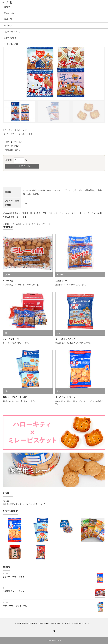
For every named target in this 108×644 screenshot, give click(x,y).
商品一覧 (8, 19)
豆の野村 (58, 640)
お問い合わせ (10, 38)
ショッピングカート (13, 44)
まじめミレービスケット (66, 397)
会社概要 (8, 25)
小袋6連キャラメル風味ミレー (15, 224)
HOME (7, 7)
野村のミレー (10, 13)
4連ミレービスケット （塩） (15, 397)
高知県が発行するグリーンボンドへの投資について (24, 504)
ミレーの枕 (8, 281)
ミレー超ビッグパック (65, 339)
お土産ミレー (61, 281)
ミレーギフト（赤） (12, 339)
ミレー (7, 275)
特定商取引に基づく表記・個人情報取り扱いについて (72, 623)
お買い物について (12, 32)
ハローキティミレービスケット (39, 224)
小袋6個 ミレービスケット (14, 591)
